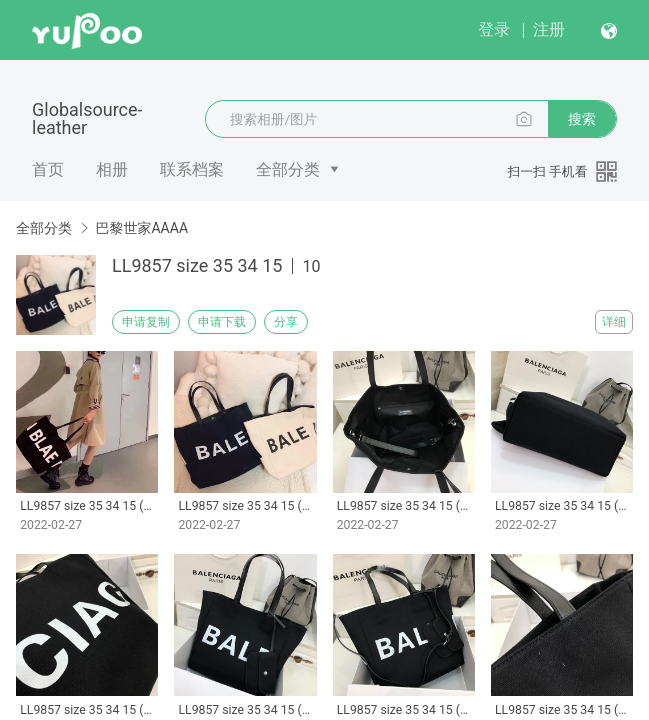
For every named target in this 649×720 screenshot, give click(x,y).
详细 (614, 322)
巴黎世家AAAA (141, 228)
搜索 (582, 119)
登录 (494, 29)
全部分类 (288, 169)
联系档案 (192, 169)
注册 (549, 29)
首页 (48, 169)
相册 (112, 169)
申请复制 (146, 322)
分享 (286, 322)
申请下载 (222, 322)
